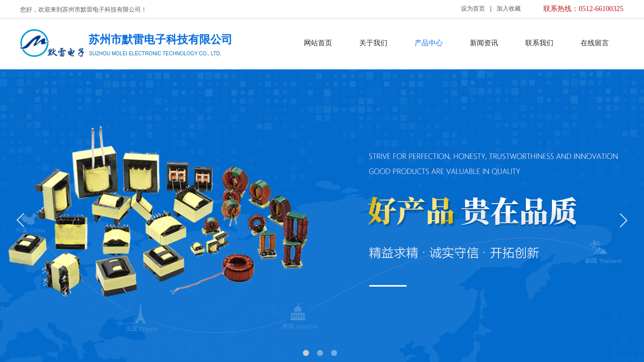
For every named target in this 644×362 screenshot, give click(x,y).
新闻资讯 (484, 43)
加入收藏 (509, 9)
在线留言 (595, 43)
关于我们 (373, 43)
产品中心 (429, 43)
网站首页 (318, 43)
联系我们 (539, 43)
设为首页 (473, 9)
